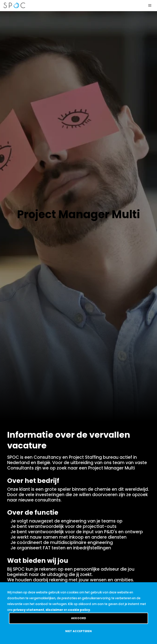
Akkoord (79, 618)
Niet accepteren (78, 631)
